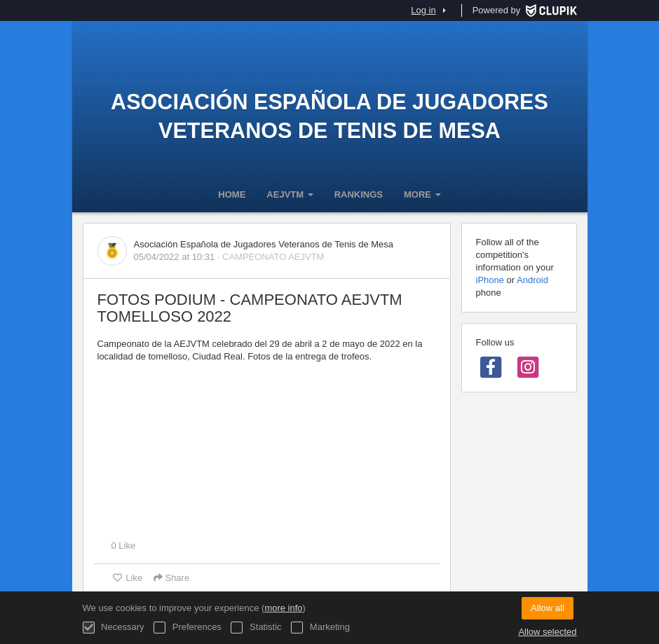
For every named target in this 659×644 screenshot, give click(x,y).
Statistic (256, 628)
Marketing (320, 628)
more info (283, 608)
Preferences (188, 628)
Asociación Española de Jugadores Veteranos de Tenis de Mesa (329, 116)
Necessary (114, 628)
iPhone (490, 280)
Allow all (548, 608)
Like (128, 578)
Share (171, 578)
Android (532, 280)
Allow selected (547, 632)
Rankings (359, 194)
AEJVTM (290, 194)
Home (232, 194)
